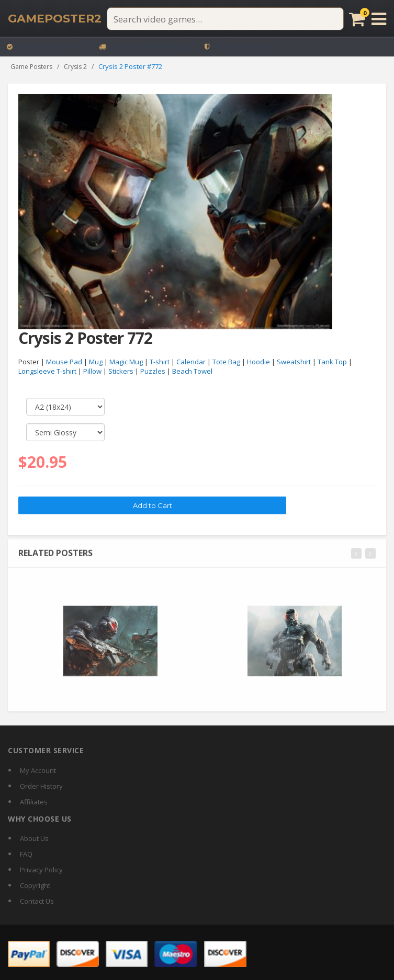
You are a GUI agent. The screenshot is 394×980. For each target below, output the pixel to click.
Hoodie (258, 362)
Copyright (35, 885)
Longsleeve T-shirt (47, 372)
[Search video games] (225, 19)
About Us (34, 838)
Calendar (191, 362)
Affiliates (34, 802)
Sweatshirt (294, 362)
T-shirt (160, 362)
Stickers (121, 372)
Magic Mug (126, 362)
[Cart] (357, 19)
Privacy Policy (41, 870)
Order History (41, 786)
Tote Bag (226, 362)
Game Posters (31, 67)
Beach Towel (192, 372)
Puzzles (153, 372)
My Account (38, 770)
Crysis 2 (75, 67)
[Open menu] (379, 19)
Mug (96, 362)
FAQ (26, 854)
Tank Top (332, 362)
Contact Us (37, 901)
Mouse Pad (64, 362)
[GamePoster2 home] (55, 19)
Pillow (92, 372)
